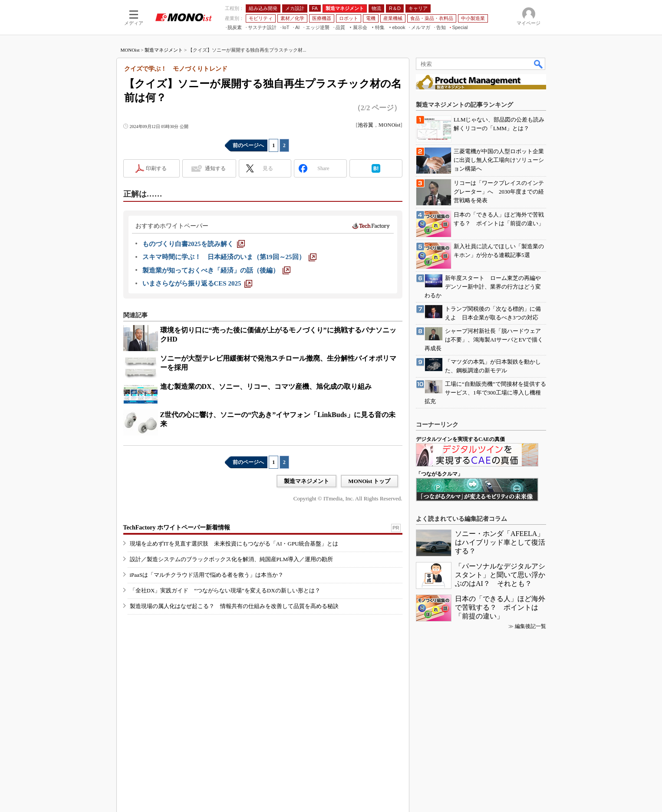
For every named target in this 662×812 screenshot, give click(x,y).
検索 (539, 64)
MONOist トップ (369, 481)
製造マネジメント (164, 50)
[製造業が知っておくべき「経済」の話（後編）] (216, 270)
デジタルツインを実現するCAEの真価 (460, 439)
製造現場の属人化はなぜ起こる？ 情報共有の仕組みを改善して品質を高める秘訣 (234, 606)
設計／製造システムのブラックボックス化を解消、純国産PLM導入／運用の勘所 (232, 559)
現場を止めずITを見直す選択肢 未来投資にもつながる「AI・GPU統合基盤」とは (234, 544)
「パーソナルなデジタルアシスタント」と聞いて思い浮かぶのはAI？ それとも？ (500, 575)
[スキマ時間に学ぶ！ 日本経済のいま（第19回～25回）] (229, 257)
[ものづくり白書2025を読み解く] (194, 244)
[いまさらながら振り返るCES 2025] (198, 283)
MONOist (130, 50)
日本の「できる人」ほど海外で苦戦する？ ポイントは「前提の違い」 (500, 607)
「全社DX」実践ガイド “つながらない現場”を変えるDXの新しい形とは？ (225, 590)
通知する (215, 168)
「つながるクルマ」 (439, 474)
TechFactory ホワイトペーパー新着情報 (177, 528)
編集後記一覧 (530, 626)
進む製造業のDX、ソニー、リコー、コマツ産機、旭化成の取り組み (266, 386)
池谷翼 (366, 125)
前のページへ (248, 145)
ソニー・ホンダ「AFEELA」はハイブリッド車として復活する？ (500, 542)
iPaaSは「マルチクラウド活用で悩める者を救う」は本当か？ (207, 575)
